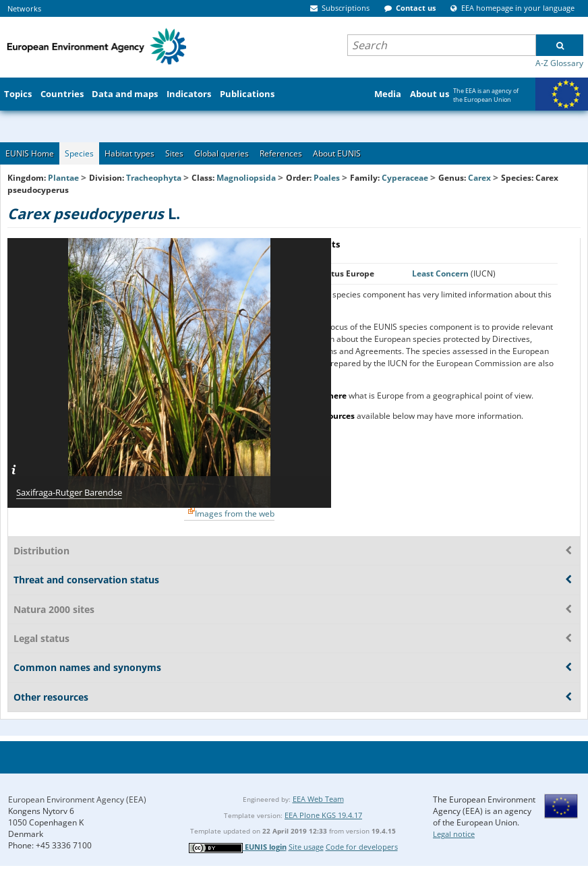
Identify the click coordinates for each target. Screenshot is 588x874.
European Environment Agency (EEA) (77, 799)
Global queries (222, 153)
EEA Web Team (318, 799)
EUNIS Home (30, 153)
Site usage (306, 847)
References (281, 153)
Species (79, 153)
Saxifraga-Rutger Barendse (69, 492)
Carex (480, 178)
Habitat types (129, 153)
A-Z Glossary (559, 63)
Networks (24, 8)
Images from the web (235, 514)
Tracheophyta (154, 178)
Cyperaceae (405, 178)
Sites (174, 153)
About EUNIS (337, 153)
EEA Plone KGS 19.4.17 (323, 815)
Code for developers (362, 847)
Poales (327, 178)
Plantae (63, 178)
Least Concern (441, 273)
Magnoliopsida (246, 178)
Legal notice (454, 834)
